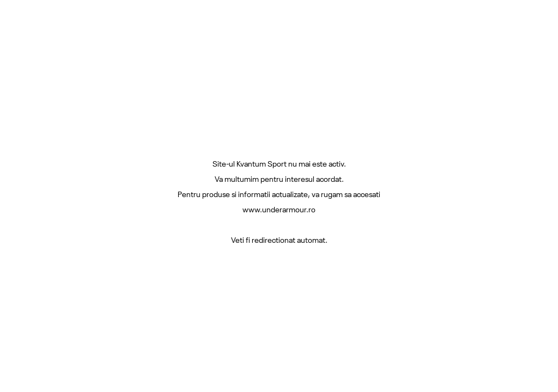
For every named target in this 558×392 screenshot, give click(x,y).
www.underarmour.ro (279, 209)
